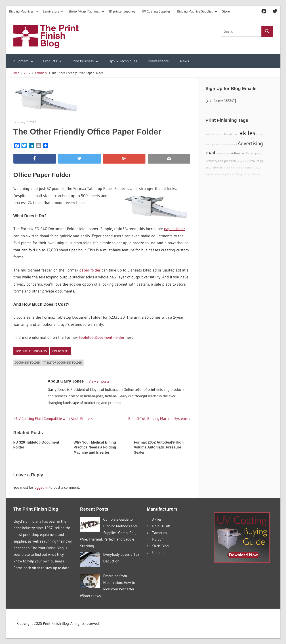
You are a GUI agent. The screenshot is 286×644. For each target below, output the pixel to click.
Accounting (256, 161)
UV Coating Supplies (156, 11)
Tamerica (160, 533)
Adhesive (238, 153)
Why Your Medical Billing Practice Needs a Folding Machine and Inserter (95, 447)
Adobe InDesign (235, 174)
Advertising (231, 134)
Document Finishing (31, 351)
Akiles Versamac (214, 134)
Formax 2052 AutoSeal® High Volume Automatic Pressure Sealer (159, 447)
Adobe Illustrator (246, 168)
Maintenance (159, 61)
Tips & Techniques (123, 61)
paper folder (175, 229)
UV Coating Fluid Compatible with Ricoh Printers (54, 418)
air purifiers (230, 168)
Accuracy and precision (221, 161)
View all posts (99, 381)
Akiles (157, 519)
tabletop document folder (63, 362)
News (184, 61)
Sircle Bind (160, 546)
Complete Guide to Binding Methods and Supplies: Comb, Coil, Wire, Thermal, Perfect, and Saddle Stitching (108, 532)
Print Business (85, 61)
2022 (258, 168)
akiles (247, 133)
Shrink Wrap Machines (86, 11)
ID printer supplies (122, 11)
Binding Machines (24, 11)
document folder (27, 362)
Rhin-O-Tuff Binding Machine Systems (158, 418)
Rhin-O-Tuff (161, 526)
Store (226, 11)
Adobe (219, 154)
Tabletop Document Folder (101, 337)
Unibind (158, 552)
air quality (242, 161)
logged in (41, 487)
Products (53, 61)
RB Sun (158, 539)
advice (227, 154)
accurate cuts (214, 167)
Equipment (22, 61)
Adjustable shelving (216, 174)
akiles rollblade (252, 174)
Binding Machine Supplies (197, 11)
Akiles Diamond (229, 144)
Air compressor (255, 153)
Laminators (53, 11)
